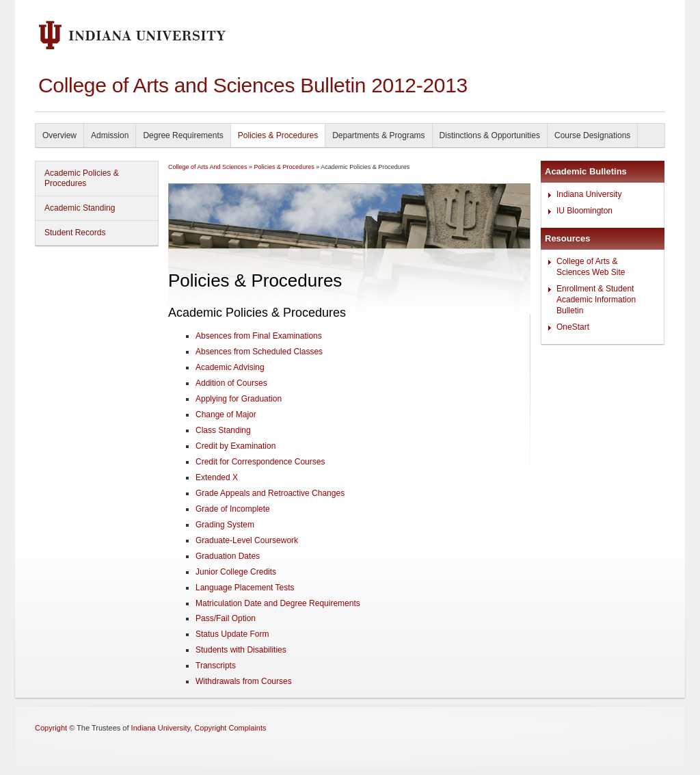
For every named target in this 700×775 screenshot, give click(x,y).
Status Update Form (232, 634)
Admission (110, 135)
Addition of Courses (231, 383)
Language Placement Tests (245, 588)
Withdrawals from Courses (244, 681)
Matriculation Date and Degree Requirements (278, 603)
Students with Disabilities (241, 650)
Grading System (225, 525)
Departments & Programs (378, 135)
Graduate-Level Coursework (247, 540)
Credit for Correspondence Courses (260, 462)
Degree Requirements (183, 135)
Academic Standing (80, 208)
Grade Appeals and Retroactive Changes (270, 493)
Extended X (217, 477)
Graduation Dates (228, 556)
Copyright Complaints (230, 728)
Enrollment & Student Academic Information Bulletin (596, 300)
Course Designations (592, 135)
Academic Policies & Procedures (82, 178)
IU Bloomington (584, 211)
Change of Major (226, 415)
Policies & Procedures (278, 135)
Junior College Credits (236, 572)
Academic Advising (230, 367)
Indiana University (589, 194)
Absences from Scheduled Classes (259, 352)
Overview (59, 135)
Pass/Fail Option (226, 618)
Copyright (51, 728)
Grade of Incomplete (233, 509)
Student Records (75, 233)
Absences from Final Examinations (259, 336)
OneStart (573, 327)
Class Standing (223, 430)
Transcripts (216, 666)
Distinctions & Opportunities (490, 135)
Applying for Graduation (239, 399)
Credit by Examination (235, 446)
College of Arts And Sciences (208, 167)
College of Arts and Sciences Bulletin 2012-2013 (253, 85)
